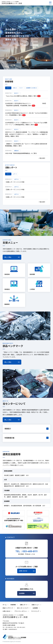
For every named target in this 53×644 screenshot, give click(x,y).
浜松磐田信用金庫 (16, 506)
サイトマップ (35, 611)
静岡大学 (7, 484)
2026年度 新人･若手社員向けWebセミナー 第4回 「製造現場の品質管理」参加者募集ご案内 (25, 104)
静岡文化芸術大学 (38, 484)
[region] (26, 123)
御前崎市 (15, 497)
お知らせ (15, 88)
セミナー (21, 88)
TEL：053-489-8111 (26, 551)
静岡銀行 (7, 506)
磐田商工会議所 (20, 475)
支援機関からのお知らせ (31, 88)
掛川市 (41, 495)
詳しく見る (8, 257)
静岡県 (24, 495)
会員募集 (22, 593)
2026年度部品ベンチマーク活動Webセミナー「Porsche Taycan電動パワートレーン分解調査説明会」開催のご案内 (26, 124)
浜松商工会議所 (9, 475)
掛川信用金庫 (37, 506)
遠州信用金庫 (27, 506)
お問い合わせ (23, 571)
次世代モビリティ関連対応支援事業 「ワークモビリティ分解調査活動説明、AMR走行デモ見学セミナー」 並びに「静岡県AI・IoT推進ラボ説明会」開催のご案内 (26, 134)
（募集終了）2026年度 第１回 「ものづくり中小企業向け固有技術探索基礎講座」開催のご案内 (26, 145)
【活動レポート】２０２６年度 (15, 182)
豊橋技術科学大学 (26, 484)
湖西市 (9, 497)
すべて (8, 88)
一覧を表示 (42, 158)
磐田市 (35, 495)
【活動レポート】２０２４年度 (15, 197)
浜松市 (30, 495)
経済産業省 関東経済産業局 (12, 495)
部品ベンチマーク (8, 608)
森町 (26, 497)
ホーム (5, 605)
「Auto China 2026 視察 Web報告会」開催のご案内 (23, 96)
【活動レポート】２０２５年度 (15, 189)
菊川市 (21, 497)
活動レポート (24, 605)
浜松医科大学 (15, 484)
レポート (15, 174)
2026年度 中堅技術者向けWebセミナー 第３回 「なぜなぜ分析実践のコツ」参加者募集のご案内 (26, 114)
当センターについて (23, 608)
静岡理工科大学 (20, 486)
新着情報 (13, 605)
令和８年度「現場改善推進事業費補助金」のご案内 (21, 153)
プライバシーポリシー (21, 611)
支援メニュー (35, 605)
